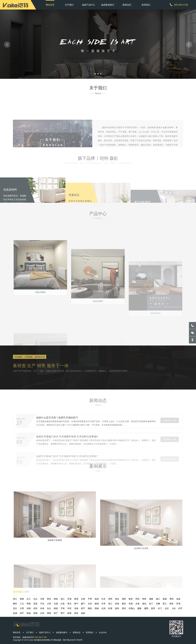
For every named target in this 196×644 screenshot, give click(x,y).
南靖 (56, 608)
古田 (42, 613)
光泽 (103, 608)
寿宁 (56, 613)
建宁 (83, 604)
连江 (63, 599)
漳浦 (29, 608)
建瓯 (140, 608)
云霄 (22, 608)
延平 (83, 608)
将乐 (69, 604)
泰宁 (76, 604)
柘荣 (69, 613)
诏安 (35, 608)
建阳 (146, 608)
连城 (15, 613)
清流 (35, 604)
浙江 (15, 599)
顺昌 (90, 608)
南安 (171, 604)
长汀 (160, 608)
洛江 (110, 604)
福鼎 (83, 613)
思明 (110, 599)
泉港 (117, 604)
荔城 (165, 599)
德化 (144, 604)
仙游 (178, 599)
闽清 (76, 599)
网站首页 (50, 5)
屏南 (49, 613)
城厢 (151, 599)
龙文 (15, 608)
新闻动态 (127, 5)
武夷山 (132, 608)
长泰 (42, 608)
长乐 (103, 599)
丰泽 (103, 604)
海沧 (117, 599)
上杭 (174, 608)
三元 (22, 604)
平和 (63, 608)
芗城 (178, 604)
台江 (29, 599)
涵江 (158, 599)
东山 (49, 608)
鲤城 (97, 604)
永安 (90, 604)
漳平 (22, 613)
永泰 (83, 599)
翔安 (144, 599)
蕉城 (29, 613)
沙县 (63, 604)
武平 (180, 608)
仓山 (35, 599)
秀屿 (171, 599)
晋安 (49, 599)
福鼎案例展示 (108, 5)
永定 (167, 608)
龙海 (76, 608)
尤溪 (56, 604)
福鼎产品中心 (88, 5)
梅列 (15, 604)
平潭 (90, 599)
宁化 (42, 604)
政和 (117, 608)
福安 (76, 613)
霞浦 (35, 613)
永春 (137, 604)
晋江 (165, 604)
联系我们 (146, 5)
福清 (97, 599)
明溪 (29, 604)
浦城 (97, 608)
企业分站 (103, 632)
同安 (137, 599)
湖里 (124, 599)
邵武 (124, 608)
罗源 (69, 599)
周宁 (63, 613)
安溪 (131, 604)
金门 (151, 604)
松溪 (110, 608)
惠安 (124, 604)
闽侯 (56, 599)
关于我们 (69, 5)
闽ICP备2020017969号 (73, 640)
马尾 (42, 599)
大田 (49, 604)
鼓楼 (22, 599)
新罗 (153, 608)
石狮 (158, 604)
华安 (69, 608)
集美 (131, 599)
